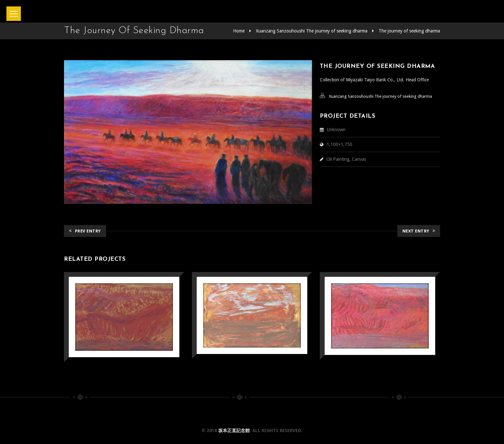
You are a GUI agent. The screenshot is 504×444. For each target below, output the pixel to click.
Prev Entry (85, 231)
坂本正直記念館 (234, 430)
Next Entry (419, 231)
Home (239, 31)
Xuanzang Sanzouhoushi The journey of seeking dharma (312, 31)
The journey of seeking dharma (409, 31)
